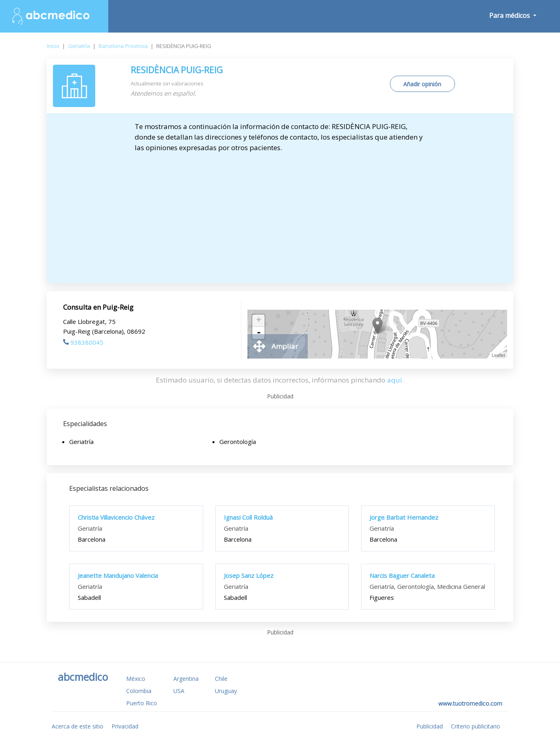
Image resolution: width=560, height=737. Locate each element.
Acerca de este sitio (78, 726)
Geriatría (79, 46)
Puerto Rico (142, 703)
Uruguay (226, 691)
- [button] (259, 333)
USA (179, 691)
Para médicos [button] (510, 15)
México (136, 679)
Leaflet (498, 355)
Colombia (139, 691)
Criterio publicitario (476, 726)
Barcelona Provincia (123, 46)
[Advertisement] (280, 214)
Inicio (53, 46)
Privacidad (125, 726)
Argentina (186, 679)
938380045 (83, 342)
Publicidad (430, 726)
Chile (221, 679)
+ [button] (259, 321)
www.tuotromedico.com (470, 703)
